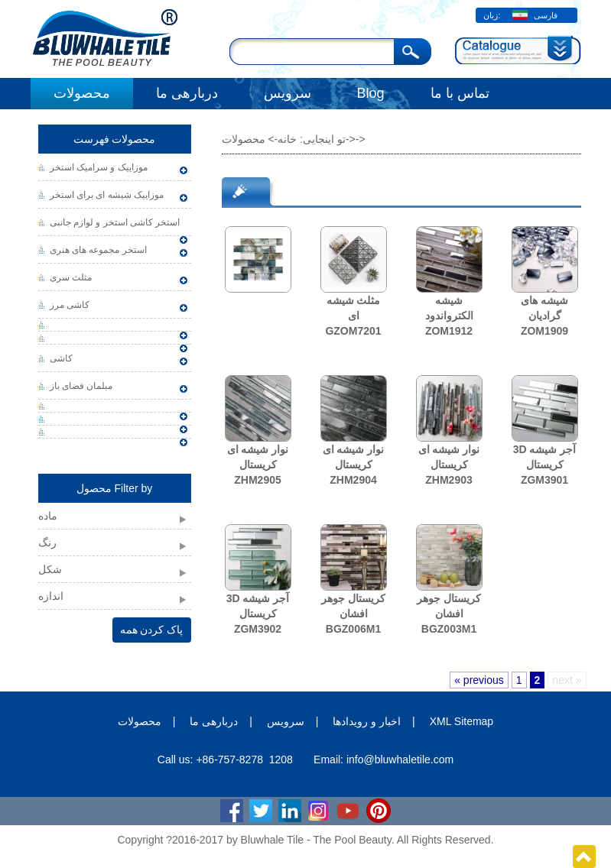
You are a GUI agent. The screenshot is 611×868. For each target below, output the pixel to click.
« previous (479, 680)
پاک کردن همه (152, 630)
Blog (371, 93)
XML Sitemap (462, 721)
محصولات (82, 93)
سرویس (288, 93)
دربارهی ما (187, 93)
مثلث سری (71, 277)
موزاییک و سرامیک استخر (99, 167)
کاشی (61, 358)
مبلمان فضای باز (81, 386)
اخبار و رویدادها (367, 721)
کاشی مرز (70, 305)
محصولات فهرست (115, 139)
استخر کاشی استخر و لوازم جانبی (115, 222)
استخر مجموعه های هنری (98, 250)
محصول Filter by (115, 488)
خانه (287, 139)
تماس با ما (460, 93)
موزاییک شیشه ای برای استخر (107, 195)
